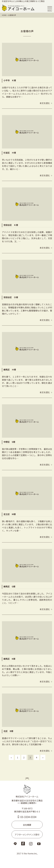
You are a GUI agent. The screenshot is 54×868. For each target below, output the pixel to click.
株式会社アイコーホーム (27, 791)
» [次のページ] (43, 757)
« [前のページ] (11, 757)
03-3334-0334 (27, 817)
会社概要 (27, 825)
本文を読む (46, 103)
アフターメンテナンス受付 (27, 835)
